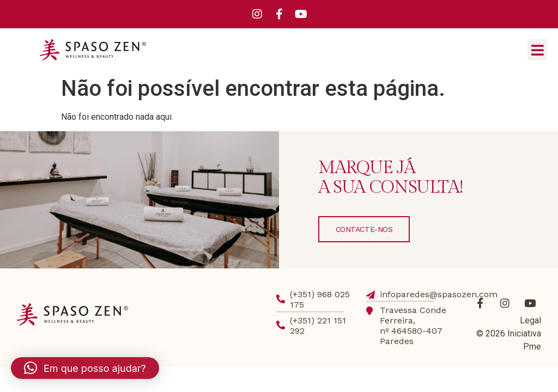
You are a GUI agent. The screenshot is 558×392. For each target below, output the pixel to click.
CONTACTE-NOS (364, 229)
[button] (537, 50)
